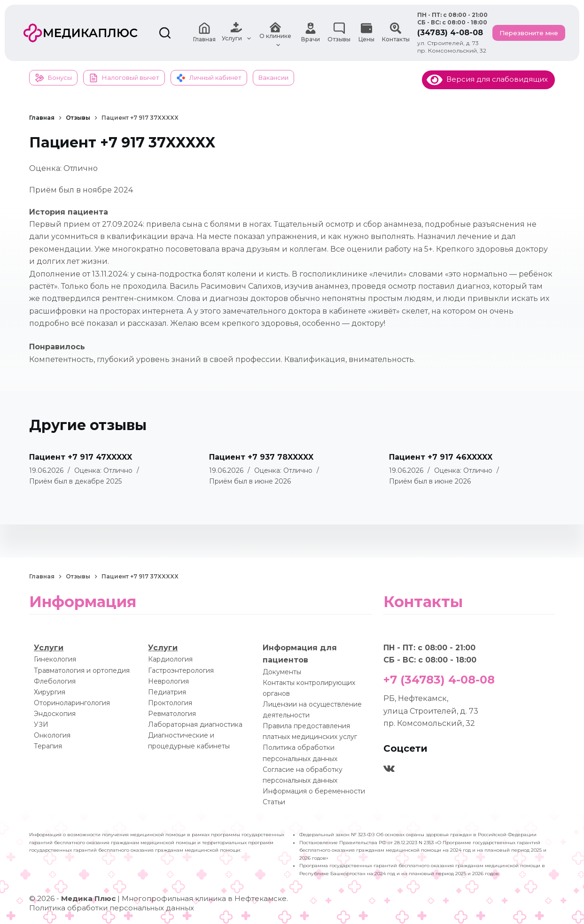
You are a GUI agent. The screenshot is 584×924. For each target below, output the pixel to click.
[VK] (389, 769)
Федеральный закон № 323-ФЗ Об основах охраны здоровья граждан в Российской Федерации (418, 835)
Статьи (274, 802)
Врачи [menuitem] (311, 33)
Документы (282, 672)
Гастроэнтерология (181, 670)
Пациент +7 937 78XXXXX (261, 457)
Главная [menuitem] (204, 33)
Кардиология (170, 659)
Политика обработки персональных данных (112, 908)
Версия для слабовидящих (487, 79)
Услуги (49, 648)
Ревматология (172, 714)
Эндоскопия (55, 714)
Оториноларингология (72, 703)
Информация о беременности (314, 791)
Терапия (48, 746)
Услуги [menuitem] (237, 33)
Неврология (168, 681)
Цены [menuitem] (366, 33)
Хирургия (50, 692)
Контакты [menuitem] (396, 33)
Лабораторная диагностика (195, 724)
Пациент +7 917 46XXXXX (441, 457)
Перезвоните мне (529, 33)
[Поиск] (165, 33)
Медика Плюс (88, 898)
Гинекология (55, 659)
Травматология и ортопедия (82, 670)
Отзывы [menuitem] (339, 33)
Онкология (52, 735)
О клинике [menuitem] (276, 33)
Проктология (170, 703)
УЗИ (41, 724)
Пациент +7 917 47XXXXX (81, 457)
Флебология (55, 681)
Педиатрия (167, 692)
